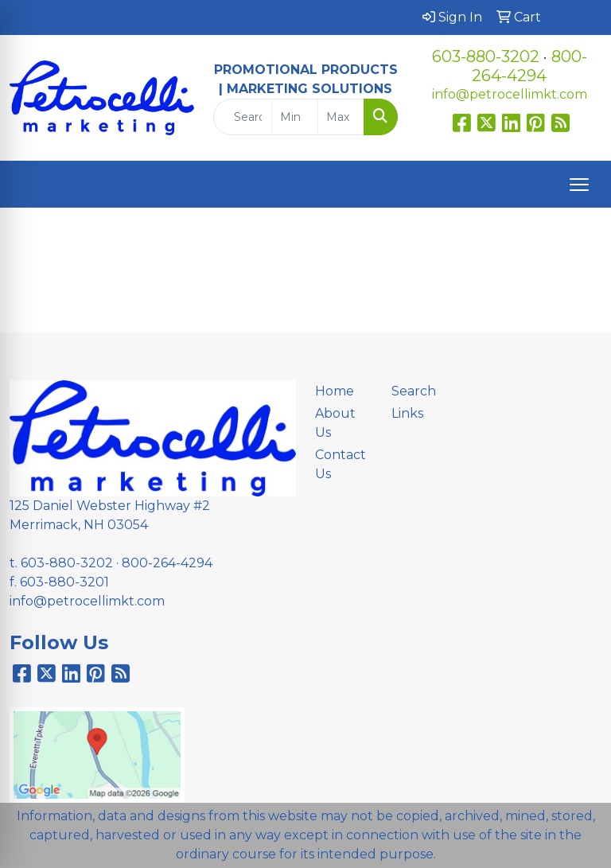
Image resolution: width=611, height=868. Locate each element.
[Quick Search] (243, 117)
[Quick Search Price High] (341, 117)
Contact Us (341, 464)
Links (407, 413)
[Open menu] (579, 185)
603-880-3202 (486, 56)
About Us (335, 423)
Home (335, 391)
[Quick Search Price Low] (295, 117)
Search (414, 391)
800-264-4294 (529, 66)
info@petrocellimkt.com (510, 94)
